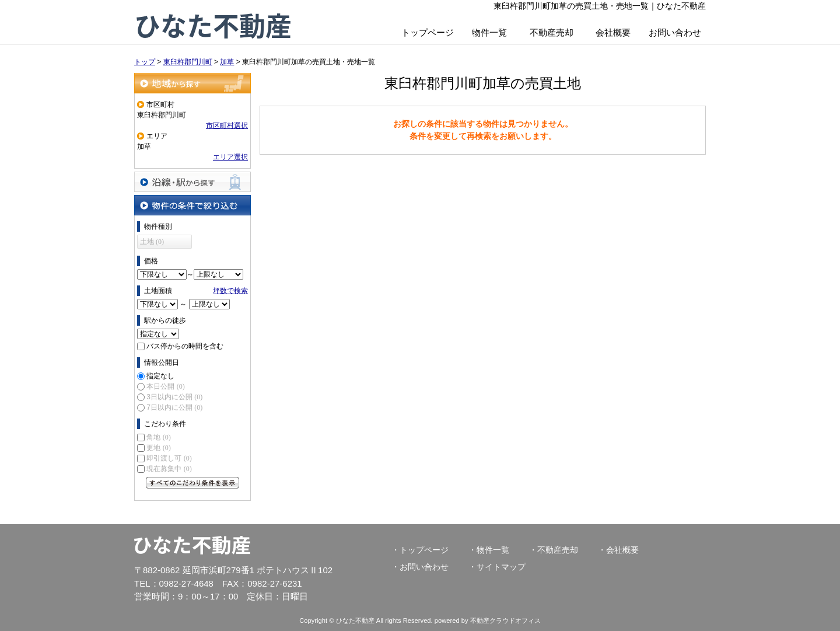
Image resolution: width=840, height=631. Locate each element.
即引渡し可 (169, 458)
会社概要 (613, 32)
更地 (158, 448)
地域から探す (192, 83)
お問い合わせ (675, 32)
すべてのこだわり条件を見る (192, 483)
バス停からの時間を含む (185, 346)
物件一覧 (489, 32)
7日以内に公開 (174, 407)
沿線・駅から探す (192, 182)
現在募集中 (169, 469)
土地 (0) (152, 242)
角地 (158, 437)
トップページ (428, 32)
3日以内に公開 (174, 397)
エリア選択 (230, 157)
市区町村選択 (227, 125)
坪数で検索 (230, 291)
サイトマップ (501, 567)
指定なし (160, 376)
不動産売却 (552, 32)
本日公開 (165, 386)
